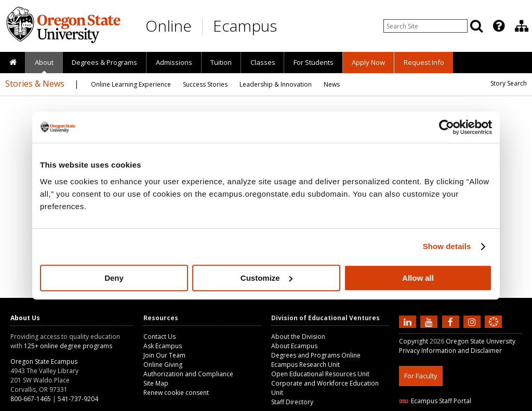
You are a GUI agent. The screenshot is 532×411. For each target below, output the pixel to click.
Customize (267, 278)
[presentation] (498, 26)
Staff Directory (292, 402)
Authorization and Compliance (188, 374)
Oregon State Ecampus (44, 361)
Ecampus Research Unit (305, 365)
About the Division (298, 337)
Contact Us (159, 337)
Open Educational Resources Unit (320, 374)
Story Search (509, 83)
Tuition (221, 62)
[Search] (476, 26)
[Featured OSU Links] (499, 26)
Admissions (174, 62)
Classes (263, 62)
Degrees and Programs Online (316, 355)
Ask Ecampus (163, 346)
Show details (447, 246)
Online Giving (163, 365)
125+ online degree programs (68, 346)
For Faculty (421, 376)
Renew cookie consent (176, 393)
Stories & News (35, 84)
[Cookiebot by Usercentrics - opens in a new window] (447, 127)
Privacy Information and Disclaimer (450, 351)
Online (169, 26)
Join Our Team (164, 355)
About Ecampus (294, 346)
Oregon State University (481, 341)
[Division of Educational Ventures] (522, 26)
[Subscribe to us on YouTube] (430, 321)
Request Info (424, 62)
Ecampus (245, 26)
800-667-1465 (31, 399)
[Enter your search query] (425, 26)
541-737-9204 (78, 399)
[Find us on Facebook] (452, 321)
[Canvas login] (494, 330)
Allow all (418, 278)
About (44, 62)
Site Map (156, 383)
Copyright (414, 341)
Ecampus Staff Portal (435, 401)
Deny (114, 278)
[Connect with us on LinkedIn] (409, 321)
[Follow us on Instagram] (473, 321)
